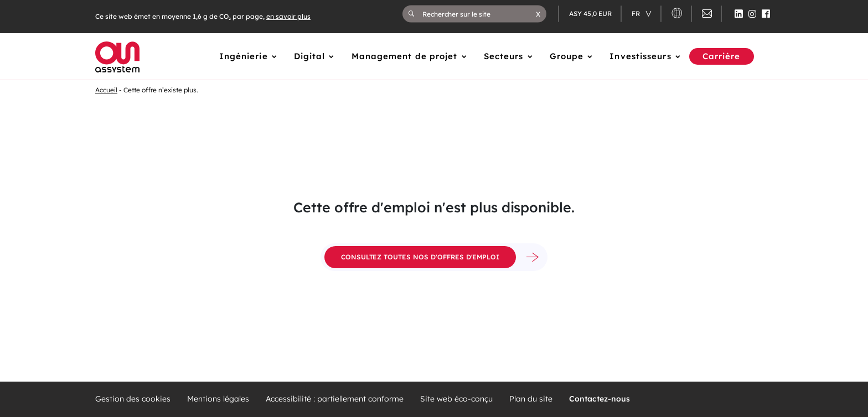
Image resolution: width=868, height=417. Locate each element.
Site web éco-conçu (456, 399)
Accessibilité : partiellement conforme (335, 399)
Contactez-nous (600, 399)
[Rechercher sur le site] (479, 14)
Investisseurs (640, 56)
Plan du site (531, 399)
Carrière (722, 56)
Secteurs (504, 56)
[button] (538, 14)
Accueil (106, 90)
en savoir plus (288, 16)
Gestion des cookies (133, 399)
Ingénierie (244, 56)
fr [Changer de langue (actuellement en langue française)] (637, 14)
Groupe (567, 56)
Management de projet (405, 56)
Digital (310, 56)
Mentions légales (218, 399)
